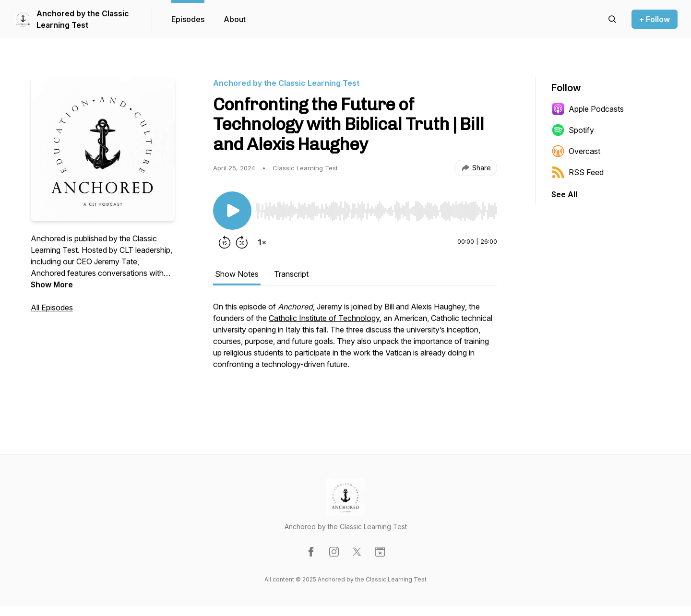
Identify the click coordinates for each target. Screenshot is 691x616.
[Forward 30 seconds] (242, 242)
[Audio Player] (376, 208)
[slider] (376, 211)
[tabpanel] (355, 351)
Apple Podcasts (588, 109)
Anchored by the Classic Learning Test (83, 19)
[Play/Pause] (232, 211)
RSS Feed (578, 172)
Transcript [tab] (291, 274)
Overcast (576, 151)
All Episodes (52, 308)
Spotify (573, 130)
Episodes (188, 19)
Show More (52, 284)
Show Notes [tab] (237, 274)
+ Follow (655, 19)
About (235, 19)
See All (564, 194)
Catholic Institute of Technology (324, 318)
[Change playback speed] (262, 242)
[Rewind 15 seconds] (225, 242)
